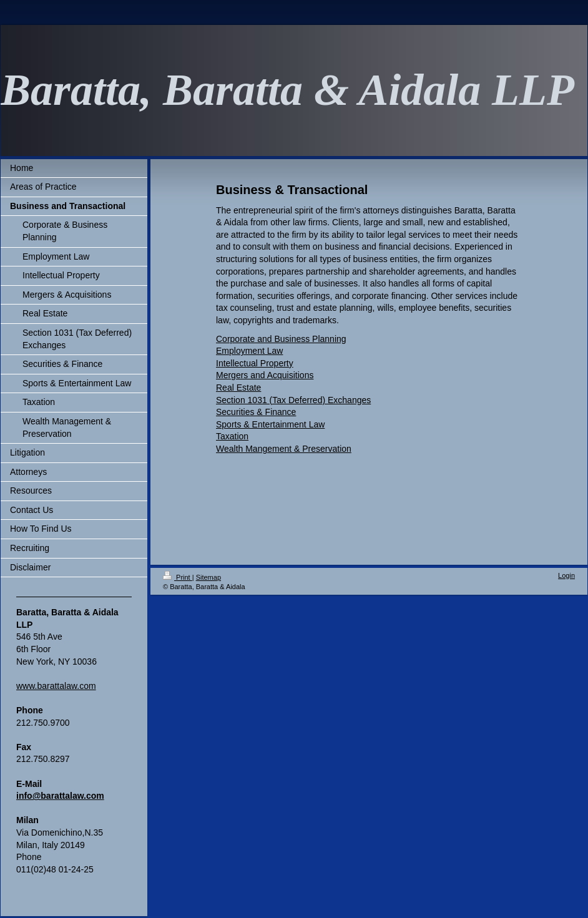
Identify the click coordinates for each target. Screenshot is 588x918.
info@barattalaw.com (60, 796)
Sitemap (208, 577)
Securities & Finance (256, 412)
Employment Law (249, 351)
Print (178, 577)
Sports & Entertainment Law (270, 424)
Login (566, 575)
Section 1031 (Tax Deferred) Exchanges (293, 400)
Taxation (232, 436)
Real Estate (238, 388)
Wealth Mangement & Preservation (284, 449)
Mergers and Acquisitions (265, 375)
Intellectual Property (255, 363)
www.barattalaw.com (56, 686)
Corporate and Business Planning (281, 339)
